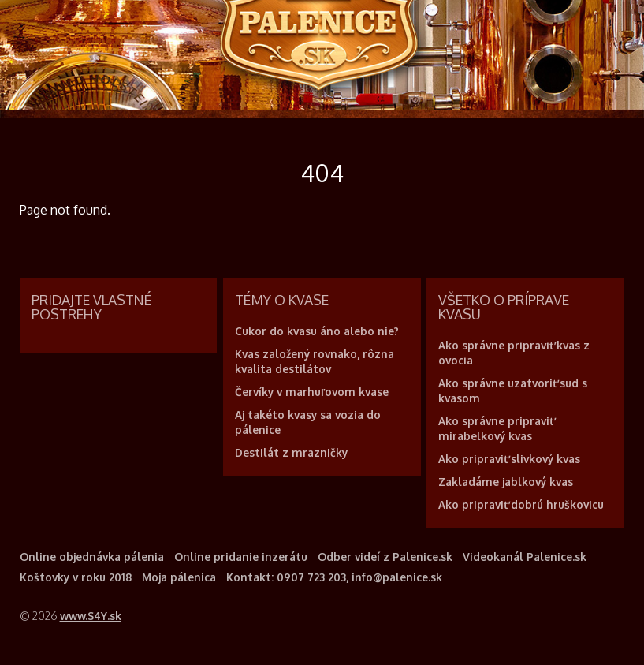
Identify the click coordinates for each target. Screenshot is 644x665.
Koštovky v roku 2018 (76, 577)
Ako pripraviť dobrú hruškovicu (521, 504)
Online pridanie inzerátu (241, 557)
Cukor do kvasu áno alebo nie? (317, 331)
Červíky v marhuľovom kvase (312, 392)
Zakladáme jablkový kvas (506, 482)
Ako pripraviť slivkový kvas (509, 459)
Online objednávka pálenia (92, 557)
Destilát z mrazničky (291, 452)
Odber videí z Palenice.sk (385, 557)
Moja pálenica (179, 577)
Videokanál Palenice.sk (525, 557)
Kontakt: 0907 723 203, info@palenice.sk (334, 577)
